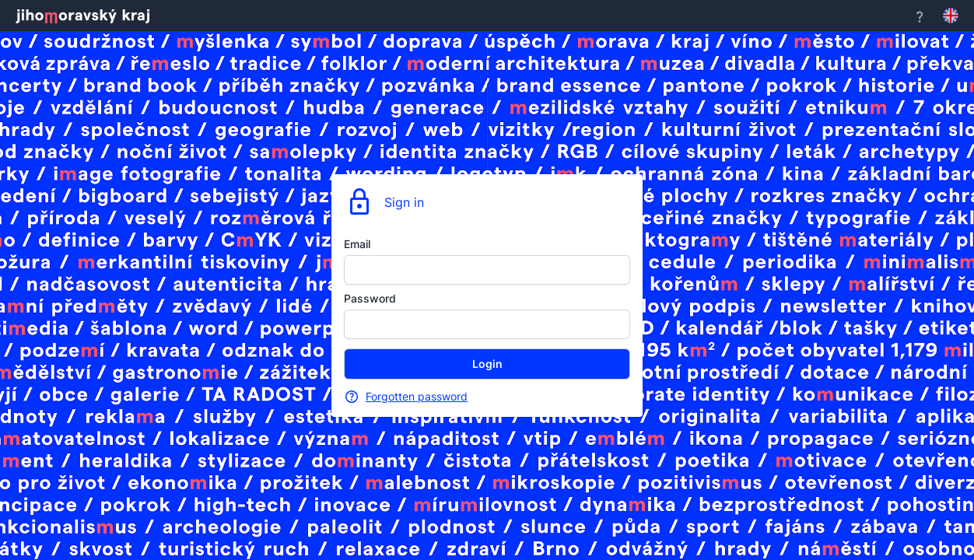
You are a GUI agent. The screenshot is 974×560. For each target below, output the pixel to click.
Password (370, 298)
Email (357, 244)
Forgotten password (417, 396)
